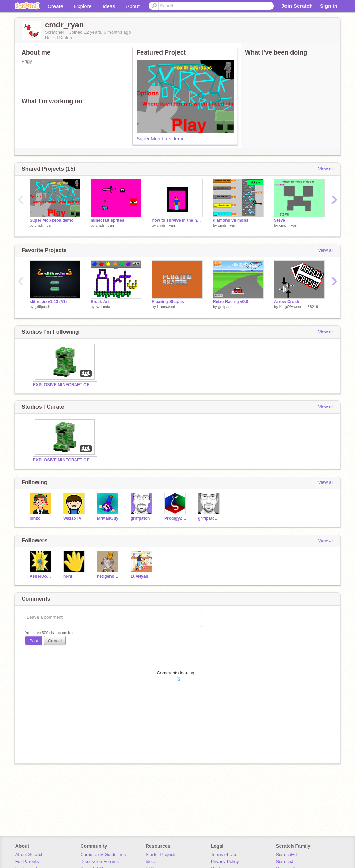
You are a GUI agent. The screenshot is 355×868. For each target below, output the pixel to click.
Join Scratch (297, 6)
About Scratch (30, 855)
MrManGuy (108, 518)
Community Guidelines (103, 855)
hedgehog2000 (109, 576)
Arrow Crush (287, 302)
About (133, 6)
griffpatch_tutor (210, 518)
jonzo (35, 518)
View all (326, 169)
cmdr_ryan (44, 225)
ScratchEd (286, 855)
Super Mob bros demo (161, 139)
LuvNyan (139, 576)
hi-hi (68, 576)
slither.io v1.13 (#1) (48, 302)
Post (34, 641)
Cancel (55, 641)
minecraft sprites (108, 220)
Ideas (109, 6)
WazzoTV (72, 518)
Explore (83, 6)
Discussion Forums (100, 862)
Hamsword (166, 307)
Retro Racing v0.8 (230, 302)
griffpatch (43, 307)
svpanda (103, 307)
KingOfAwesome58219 (299, 307)
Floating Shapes (168, 302)
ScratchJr (285, 862)
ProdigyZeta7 (176, 518)
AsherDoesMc (41, 576)
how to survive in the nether (177, 220)
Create (55, 6)
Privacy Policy (225, 862)
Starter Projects (161, 855)
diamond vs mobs (231, 220)
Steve (280, 220)
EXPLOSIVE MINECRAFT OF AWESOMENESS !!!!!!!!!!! (64, 385)
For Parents (27, 862)
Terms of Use (224, 855)
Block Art (100, 302)
